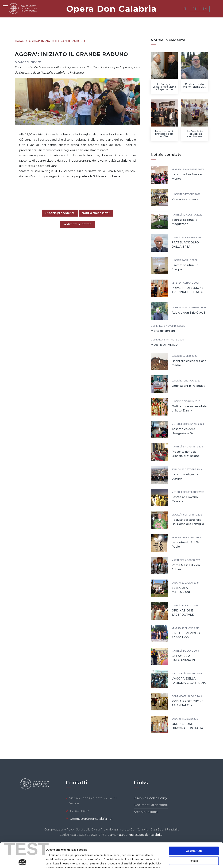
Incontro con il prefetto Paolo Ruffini (164, 134)
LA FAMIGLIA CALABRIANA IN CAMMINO (183, 660)
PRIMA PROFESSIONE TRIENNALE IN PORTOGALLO (188, 705)
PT (195, 9)
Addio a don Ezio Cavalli (189, 313)
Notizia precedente (61, 213)
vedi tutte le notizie (78, 224)
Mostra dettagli (183, 861)
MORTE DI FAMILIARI (166, 345)
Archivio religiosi (146, 812)
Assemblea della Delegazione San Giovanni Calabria (184, 433)
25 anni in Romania (185, 199)
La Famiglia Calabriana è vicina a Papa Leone (164, 87)
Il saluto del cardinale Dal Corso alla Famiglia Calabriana (188, 524)
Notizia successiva (96, 213)
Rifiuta (194, 836)
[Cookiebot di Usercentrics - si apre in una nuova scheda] (23, 861)
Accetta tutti (194, 826)
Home (19, 41)
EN (205, 9)
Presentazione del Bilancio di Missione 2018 (186, 456)
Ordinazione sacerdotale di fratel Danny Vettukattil (189, 411)
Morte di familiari (163, 331)
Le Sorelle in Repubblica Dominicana (195, 134)
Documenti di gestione (151, 805)
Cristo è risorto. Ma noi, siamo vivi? (195, 85)
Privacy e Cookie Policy (150, 798)
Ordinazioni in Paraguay (188, 386)
